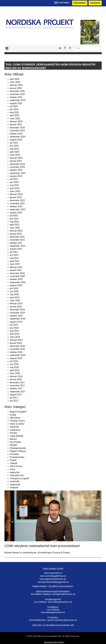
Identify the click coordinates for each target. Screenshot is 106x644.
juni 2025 (14, 109)
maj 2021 (14, 258)
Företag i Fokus (17, 421)
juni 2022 (14, 219)
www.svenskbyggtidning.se (53, 576)
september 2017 (18, 392)
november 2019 (17, 313)
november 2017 (17, 385)
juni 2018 (14, 364)
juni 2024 (14, 146)
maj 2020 (14, 294)
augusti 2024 (16, 140)
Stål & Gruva (16, 466)
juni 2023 (14, 182)
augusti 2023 (16, 176)
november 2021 (17, 240)
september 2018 (18, 355)
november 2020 (17, 276)
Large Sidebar (17, 436)
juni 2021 (14, 255)
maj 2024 (14, 149)
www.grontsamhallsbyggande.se (53, 582)
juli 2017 (14, 398)
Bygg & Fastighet (18, 412)
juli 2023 (14, 179)
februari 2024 (16, 158)
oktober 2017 (16, 388)
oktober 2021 (16, 243)
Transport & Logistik (19, 478)
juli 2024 (14, 143)
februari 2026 (16, 85)
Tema (12, 469)
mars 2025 (15, 119)
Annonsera (95, 3)
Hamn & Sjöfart (17, 424)
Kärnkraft (14, 427)
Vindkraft (14, 488)
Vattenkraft (15, 485)
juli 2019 (14, 325)
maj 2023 (14, 185)
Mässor (13, 439)
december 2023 (17, 164)
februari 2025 (16, 121)
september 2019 (18, 319)
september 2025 (18, 100)
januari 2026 (16, 88)
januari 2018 (16, 379)
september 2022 (18, 209)
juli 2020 (14, 288)
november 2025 (17, 94)
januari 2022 (16, 234)
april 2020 (15, 298)
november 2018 (17, 349)
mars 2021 (15, 264)
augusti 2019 (16, 322)
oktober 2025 (16, 97)
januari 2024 (16, 161)
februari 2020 (16, 304)
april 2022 (15, 225)
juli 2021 (14, 252)
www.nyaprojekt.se (53, 573)
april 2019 (15, 334)
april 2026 (15, 79)
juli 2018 (14, 361)
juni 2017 (14, 401)
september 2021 (18, 246)
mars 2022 (15, 228)
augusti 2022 (16, 213)
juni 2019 (14, 328)
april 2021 (15, 261)
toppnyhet (15, 472)
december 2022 (17, 200)
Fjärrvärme (15, 418)
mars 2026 (15, 82)
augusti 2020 (16, 285)
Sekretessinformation (54, 642)
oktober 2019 (16, 316)
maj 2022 (14, 222)
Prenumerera (80, 3)
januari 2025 (16, 124)
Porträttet (14, 454)
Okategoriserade (18, 448)
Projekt (13, 460)
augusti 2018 (16, 358)
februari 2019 (16, 340)
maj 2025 (14, 112)
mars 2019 (15, 337)
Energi (13, 415)
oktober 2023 (16, 170)
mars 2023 (15, 191)
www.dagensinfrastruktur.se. (53, 579)
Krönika (14, 433)
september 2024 (18, 137)
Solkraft (14, 463)
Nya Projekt (15, 442)
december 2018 (17, 346)
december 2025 (17, 91)
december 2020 (17, 273)
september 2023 (18, 173)
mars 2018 (15, 373)
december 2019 (17, 310)
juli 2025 (14, 106)
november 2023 (17, 167)
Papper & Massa (18, 451)
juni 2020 (14, 291)
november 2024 (17, 131)
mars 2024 (15, 155)
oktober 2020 (16, 279)
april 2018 (15, 370)
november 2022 (17, 203)
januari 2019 (16, 343)
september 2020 (18, 282)
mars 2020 (15, 301)
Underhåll (14, 481)
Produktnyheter (17, 457)
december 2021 (17, 237)
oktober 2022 (16, 206)
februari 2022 (16, 231)
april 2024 (15, 152)
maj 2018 (14, 367)
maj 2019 (14, 331)
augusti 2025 (16, 103)
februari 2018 (16, 376)
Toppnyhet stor (17, 475)
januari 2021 (16, 270)
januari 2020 (16, 307)
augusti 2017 (16, 395)
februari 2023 (16, 194)
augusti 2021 (16, 249)
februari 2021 (16, 267)
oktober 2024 (16, 134)
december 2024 (17, 128)
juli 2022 (14, 216)
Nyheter (14, 445)
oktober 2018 (16, 352)
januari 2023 (16, 197)
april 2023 (15, 188)
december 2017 (17, 383)
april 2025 (15, 115)
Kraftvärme (15, 430)
